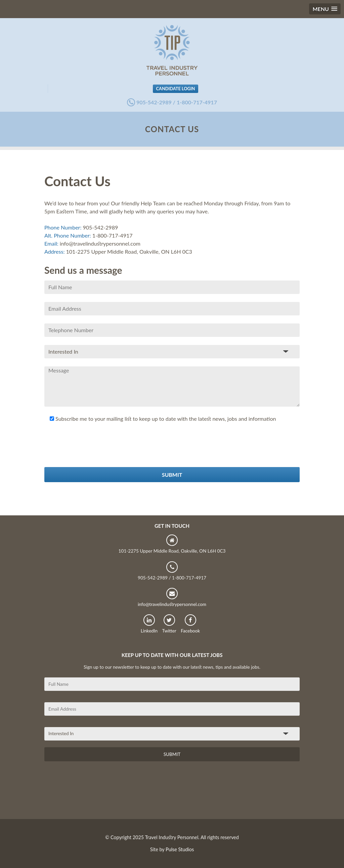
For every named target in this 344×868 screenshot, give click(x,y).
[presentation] (95, 454)
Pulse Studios (180, 849)
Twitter (169, 624)
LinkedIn (149, 624)
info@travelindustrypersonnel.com (172, 597)
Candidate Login (176, 89)
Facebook (190, 624)
